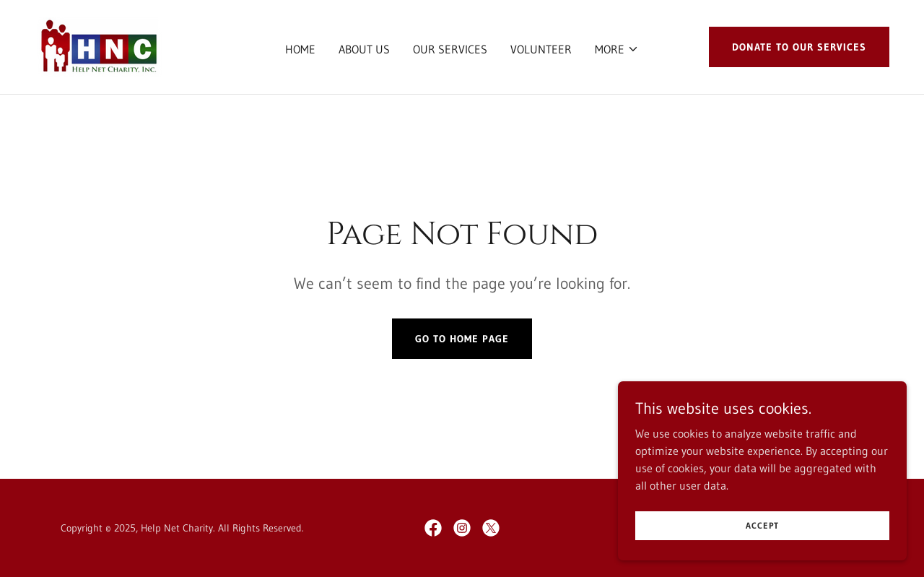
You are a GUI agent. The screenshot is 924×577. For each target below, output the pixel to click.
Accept (762, 545)
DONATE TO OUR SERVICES (799, 47)
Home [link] (300, 49)
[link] (98, 45)
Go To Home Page (462, 339)
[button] (617, 49)
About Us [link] (364, 49)
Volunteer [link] (541, 49)
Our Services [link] (450, 49)
